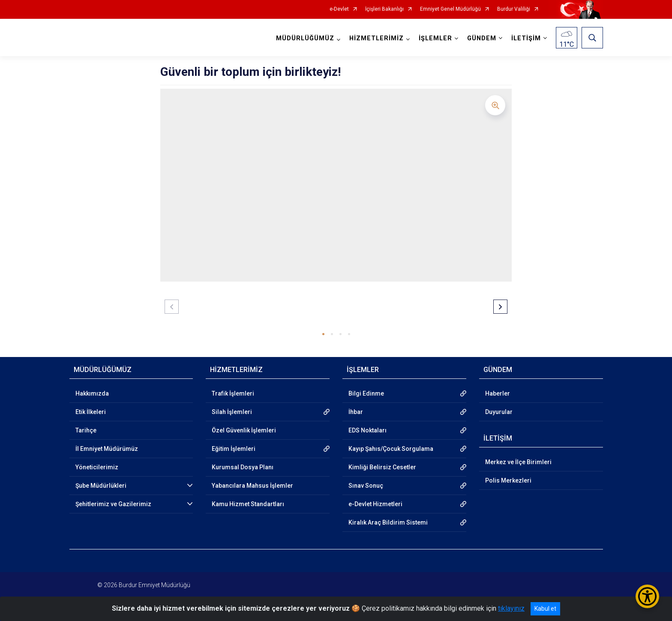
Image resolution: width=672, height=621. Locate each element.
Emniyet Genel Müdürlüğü (450, 9)
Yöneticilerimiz (97, 467)
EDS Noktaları (367, 430)
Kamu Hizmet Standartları (248, 504)
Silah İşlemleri (232, 412)
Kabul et (545, 609)
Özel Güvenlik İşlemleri (244, 430)
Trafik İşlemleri (233, 393)
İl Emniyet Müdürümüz (107, 449)
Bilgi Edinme (366, 393)
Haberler (498, 393)
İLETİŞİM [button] (526, 38)
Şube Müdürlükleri (101, 486)
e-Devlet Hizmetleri (375, 504)
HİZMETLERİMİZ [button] (376, 38)
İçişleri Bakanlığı (384, 9)
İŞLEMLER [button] (435, 38)
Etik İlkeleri (91, 412)
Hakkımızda (92, 393)
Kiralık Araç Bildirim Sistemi (388, 522)
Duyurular (499, 412)
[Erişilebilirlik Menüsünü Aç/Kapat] (647, 596)
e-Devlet (339, 9)
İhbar (356, 412)
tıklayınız (511, 608)
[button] (323, 334)
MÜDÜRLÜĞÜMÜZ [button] (305, 38)
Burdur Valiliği (514, 9)
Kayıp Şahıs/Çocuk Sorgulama (391, 449)
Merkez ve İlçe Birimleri (518, 462)
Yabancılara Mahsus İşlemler (252, 486)
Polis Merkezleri (508, 480)
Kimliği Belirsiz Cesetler (382, 467)
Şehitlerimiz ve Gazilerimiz (113, 504)
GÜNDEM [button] (482, 38)
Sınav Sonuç (366, 486)
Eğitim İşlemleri (234, 449)
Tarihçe (86, 430)
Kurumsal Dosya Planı (243, 467)
